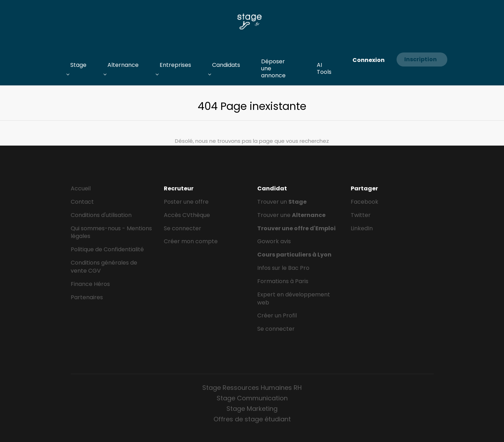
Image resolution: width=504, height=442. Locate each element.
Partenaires (87, 297)
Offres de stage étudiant (252, 419)
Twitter (361, 215)
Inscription (421, 59)
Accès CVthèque (187, 215)
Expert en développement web (294, 299)
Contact (82, 202)
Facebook (365, 202)
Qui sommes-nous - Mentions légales (111, 232)
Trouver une (291, 215)
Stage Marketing (252, 409)
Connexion (369, 60)
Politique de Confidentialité (107, 249)
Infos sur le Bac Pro (283, 268)
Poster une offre (186, 202)
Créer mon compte (191, 241)
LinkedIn (362, 228)
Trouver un (282, 202)
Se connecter (183, 228)
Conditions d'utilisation (101, 215)
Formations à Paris (283, 281)
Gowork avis (274, 241)
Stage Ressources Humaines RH (252, 388)
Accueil (81, 188)
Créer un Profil (277, 315)
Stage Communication (252, 398)
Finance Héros (90, 284)
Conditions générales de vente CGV (104, 267)
